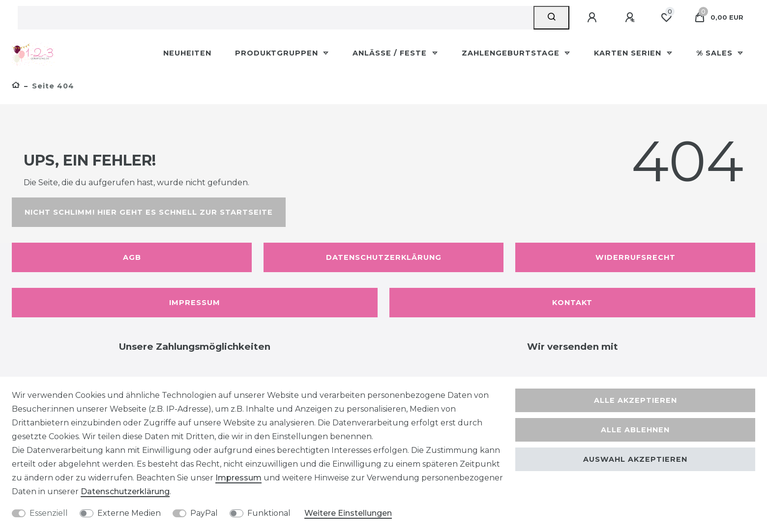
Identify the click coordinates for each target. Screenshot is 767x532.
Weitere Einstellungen (348, 513)
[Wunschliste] (666, 18)
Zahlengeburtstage (512, 53)
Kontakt (572, 303)
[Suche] (551, 18)
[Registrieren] (631, 18)
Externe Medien (129, 513)
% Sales (716, 53)
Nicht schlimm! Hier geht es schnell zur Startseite (149, 212)
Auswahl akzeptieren (635, 459)
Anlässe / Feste (391, 53)
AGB (132, 257)
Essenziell (49, 513)
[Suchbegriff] (276, 18)
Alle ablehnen (635, 430)
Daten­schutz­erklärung (125, 491)
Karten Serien (629, 53)
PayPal (204, 513)
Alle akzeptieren (635, 400)
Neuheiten (187, 53)
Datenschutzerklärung (384, 257)
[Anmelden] (593, 18)
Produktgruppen (278, 53)
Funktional (269, 513)
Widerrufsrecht (635, 257)
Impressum (195, 303)
